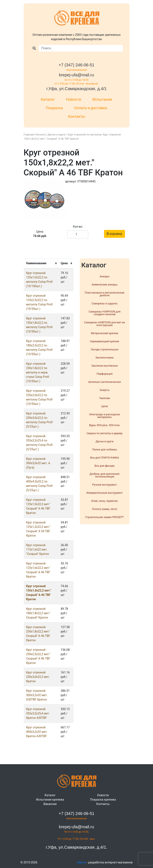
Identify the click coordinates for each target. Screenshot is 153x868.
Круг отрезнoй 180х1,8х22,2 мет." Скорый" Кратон (38, 613)
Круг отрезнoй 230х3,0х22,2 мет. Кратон (38, 677)
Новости (74, 99)
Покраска (54, 108)
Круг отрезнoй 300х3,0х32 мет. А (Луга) (38, 463)
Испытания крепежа (50, 800)
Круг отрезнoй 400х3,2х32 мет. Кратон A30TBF (37, 732)
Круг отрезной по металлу (84, 135)
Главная (29, 135)
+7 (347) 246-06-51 (77, 65)
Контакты (76, 116)
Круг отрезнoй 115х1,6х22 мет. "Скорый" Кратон (38, 549)
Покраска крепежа (103, 800)
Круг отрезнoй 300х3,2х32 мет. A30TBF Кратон (37, 695)
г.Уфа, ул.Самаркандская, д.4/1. (76, 847)
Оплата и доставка (91, 108)
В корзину (114, 234)
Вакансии (50, 804)
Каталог (48, 99)
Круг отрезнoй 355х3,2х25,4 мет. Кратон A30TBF (38, 713)
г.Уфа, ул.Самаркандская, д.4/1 (76, 89)
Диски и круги (57, 135)
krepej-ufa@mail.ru (76, 75)
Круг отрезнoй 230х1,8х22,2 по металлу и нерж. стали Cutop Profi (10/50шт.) (38, 372)
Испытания (102, 99)
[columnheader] (41, 263)
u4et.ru (82, 862)
